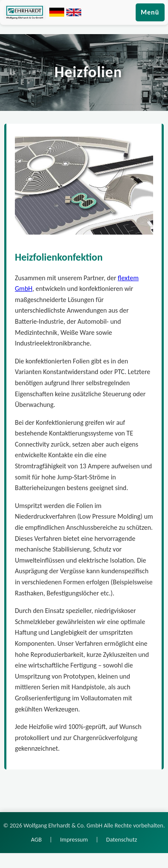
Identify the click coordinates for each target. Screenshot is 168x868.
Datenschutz (122, 839)
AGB (36, 839)
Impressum (74, 839)
